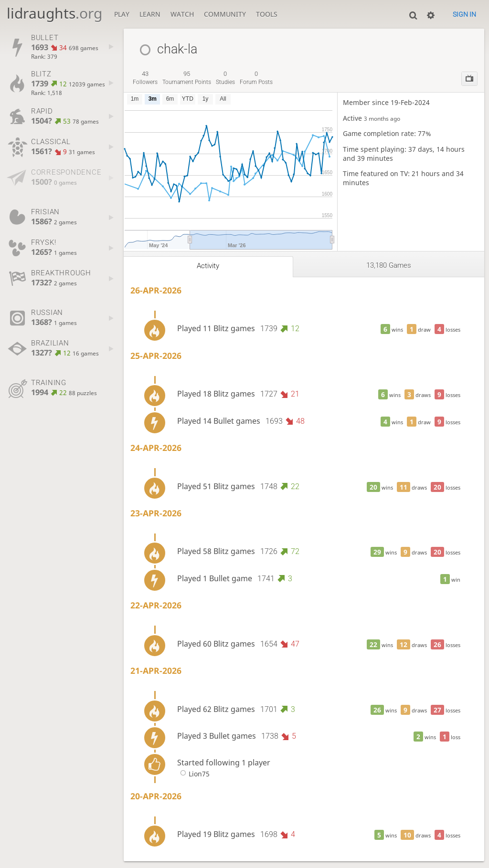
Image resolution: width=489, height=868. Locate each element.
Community (225, 14)
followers (145, 78)
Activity (208, 266)
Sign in (464, 14)
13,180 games (389, 265)
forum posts (256, 78)
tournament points (187, 78)
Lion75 (193, 774)
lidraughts (54, 13)
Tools (267, 14)
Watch (182, 14)
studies (225, 78)
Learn (150, 14)
